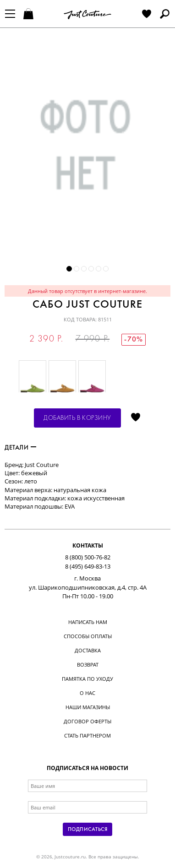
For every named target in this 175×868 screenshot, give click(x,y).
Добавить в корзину (77, 418)
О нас (87, 693)
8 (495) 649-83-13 (88, 566)
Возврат (88, 665)
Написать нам (88, 622)
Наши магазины (88, 707)
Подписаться (87, 830)
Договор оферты (87, 721)
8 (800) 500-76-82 (88, 557)
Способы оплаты (88, 636)
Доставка (88, 650)
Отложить (136, 418)
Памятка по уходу (87, 679)
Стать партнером (87, 735)
